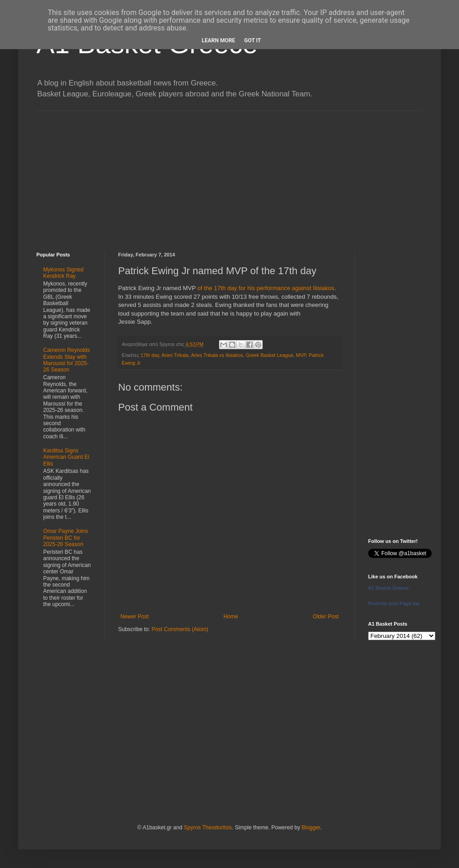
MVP (301, 355)
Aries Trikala (175, 355)
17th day (150, 355)
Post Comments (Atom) (180, 629)
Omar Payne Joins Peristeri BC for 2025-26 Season (66, 538)
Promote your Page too (394, 603)
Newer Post (135, 617)
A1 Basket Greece (388, 588)
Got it (252, 40)
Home (231, 617)
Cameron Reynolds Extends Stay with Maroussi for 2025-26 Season (67, 360)
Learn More (219, 40)
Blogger (311, 828)
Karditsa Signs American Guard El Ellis (66, 457)
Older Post (326, 617)
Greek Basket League (269, 355)
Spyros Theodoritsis (208, 828)
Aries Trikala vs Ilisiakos (217, 355)
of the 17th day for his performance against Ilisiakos (266, 288)
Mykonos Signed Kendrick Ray (63, 273)
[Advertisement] (229, 175)
